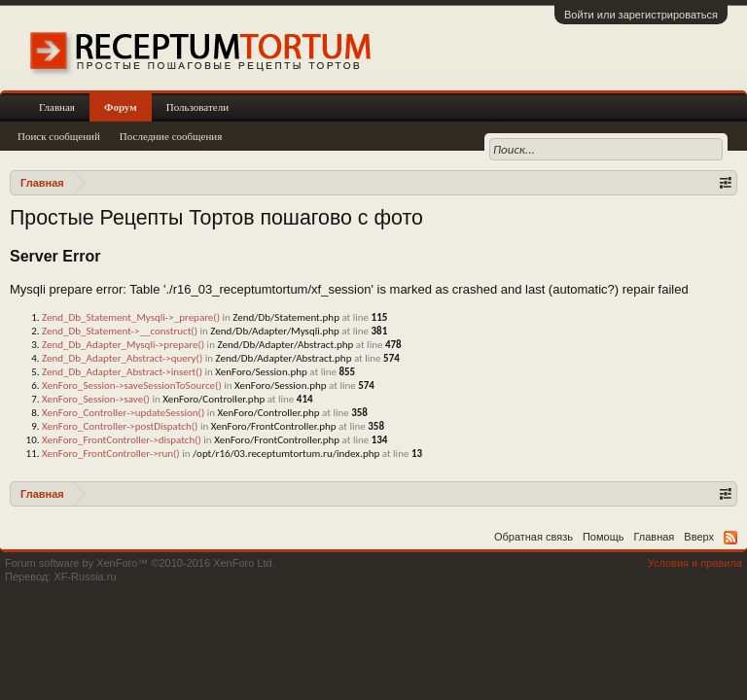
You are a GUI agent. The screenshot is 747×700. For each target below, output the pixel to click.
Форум (121, 107)
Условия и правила (695, 563)
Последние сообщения (171, 136)
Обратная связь (534, 537)
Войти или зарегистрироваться (641, 15)
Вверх (699, 537)
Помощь (604, 537)
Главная (57, 107)
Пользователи (197, 107)
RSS (730, 538)
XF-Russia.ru (85, 577)
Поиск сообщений (59, 136)
